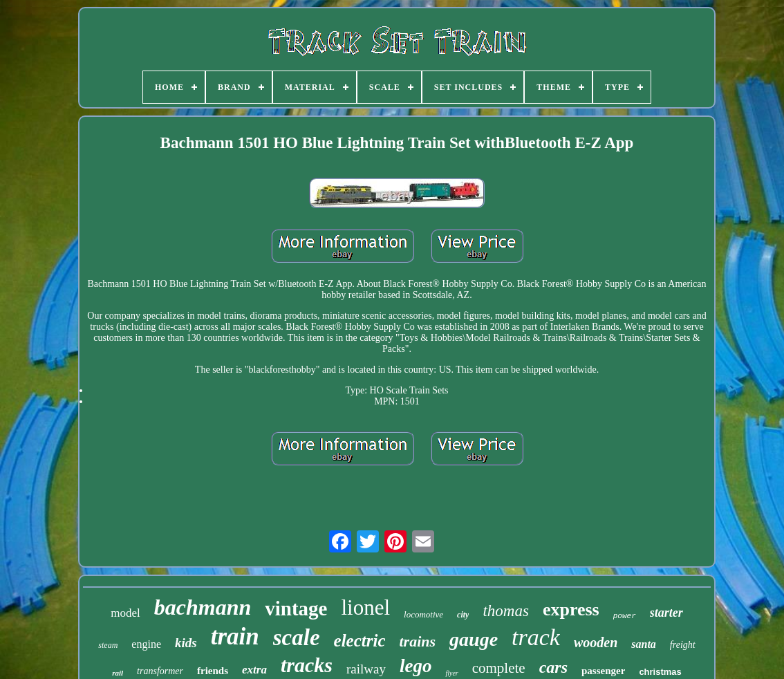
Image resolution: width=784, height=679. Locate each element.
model (125, 613)
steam (108, 645)
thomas (505, 611)
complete (499, 668)
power (625, 616)
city (463, 615)
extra (254, 670)
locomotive (423, 614)
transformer (160, 671)
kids (186, 643)
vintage (296, 608)
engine (146, 644)
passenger (603, 671)
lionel (365, 607)
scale (297, 638)
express (571, 610)
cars (553, 667)
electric (360, 641)
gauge (474, 639)
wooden (596, 642)
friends (213, 671)
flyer (451, 673)
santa (644, 644)
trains (417, 641)
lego (416, 666)
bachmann (203, 607)
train (235, 636)
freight (683, 645)
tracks (307, 665)
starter (666, 613)
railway (366, 669)
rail (118, 673)
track (536, 637)
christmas (660, 672)
